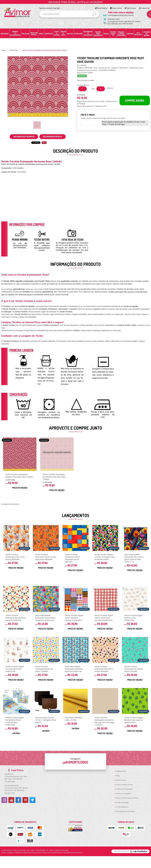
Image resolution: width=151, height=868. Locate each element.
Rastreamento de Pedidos (126, 811)
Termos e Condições (124, 793)
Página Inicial (121, 771)
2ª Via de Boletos (122, 807)
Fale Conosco (131, 8)
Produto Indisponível (57, 454)
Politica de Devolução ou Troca (127, 798)
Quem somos (117, 8)
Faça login (56, 8)
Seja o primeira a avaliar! (86, 80)
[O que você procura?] (94, 14)
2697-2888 (10, 782)
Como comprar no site (124, 785)
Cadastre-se (145, 8)
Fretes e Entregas (123, 802)
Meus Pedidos (102, 8)
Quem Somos (121, 780)
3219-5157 (114, 19)
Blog (118, 776)
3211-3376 (10, 793)
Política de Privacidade (124, 789)
